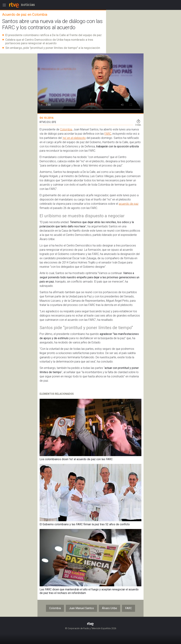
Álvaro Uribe (110, 608)
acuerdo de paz (129, 204)
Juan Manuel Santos (81, 608)
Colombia (66, 129)
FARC (108, 134)
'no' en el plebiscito (74, 138)
